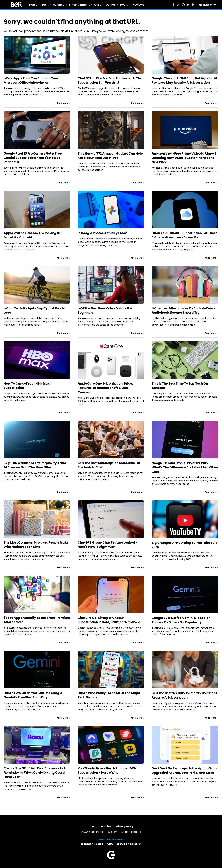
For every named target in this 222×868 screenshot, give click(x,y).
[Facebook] (173, 5)
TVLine (110, 844)
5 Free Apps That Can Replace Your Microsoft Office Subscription (31, 80)
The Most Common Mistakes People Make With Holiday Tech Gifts (36, 545)
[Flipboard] (188, 5)
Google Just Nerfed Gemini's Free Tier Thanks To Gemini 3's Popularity (181, 620)
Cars (98, 5)
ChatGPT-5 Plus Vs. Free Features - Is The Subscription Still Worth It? (110, 80)
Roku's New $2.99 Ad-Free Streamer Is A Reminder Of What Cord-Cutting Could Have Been (35, 773)
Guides (111, 5)
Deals (124, 5)
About (93, 826)
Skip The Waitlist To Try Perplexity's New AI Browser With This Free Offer (35, 465)
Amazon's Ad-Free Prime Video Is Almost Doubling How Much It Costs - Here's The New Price (184, 158)
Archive (106, 826)
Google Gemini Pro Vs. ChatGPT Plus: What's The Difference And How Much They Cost (185, 467)
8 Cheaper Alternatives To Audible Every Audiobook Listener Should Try (183, 310)
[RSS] (193, 5)
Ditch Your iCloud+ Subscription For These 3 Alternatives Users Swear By (185, 235)
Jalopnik (99, 844)
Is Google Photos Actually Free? (102, 233)
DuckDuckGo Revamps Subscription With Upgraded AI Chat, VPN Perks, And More (184, 771)
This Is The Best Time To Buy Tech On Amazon (180, 386)
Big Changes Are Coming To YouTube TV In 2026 (185, 545)
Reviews (139, 5)
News (33, 5)
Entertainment (79, 5)
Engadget (86, 844)
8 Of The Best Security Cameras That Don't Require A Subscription (185, 695)
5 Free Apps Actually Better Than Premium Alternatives (37, 620)
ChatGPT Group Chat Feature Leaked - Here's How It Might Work (108, 545)
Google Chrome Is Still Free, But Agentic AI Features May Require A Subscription (184, 80)
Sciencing (122, 844)
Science (59, 5)
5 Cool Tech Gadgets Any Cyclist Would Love (35, 310)
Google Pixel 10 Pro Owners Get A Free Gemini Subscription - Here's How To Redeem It (33, 158)
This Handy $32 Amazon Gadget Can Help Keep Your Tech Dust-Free (110, 156)
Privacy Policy (124, 826)
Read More (62, 103)
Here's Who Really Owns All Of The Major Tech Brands (109, 695)
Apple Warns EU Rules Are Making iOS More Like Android (33, 235)
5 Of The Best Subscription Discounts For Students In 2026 (109, 465)
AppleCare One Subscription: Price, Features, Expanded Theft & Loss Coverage (105, 388)
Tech (45, 5)
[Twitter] (178, 5)
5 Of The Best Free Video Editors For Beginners (105, 310)
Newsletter (208, 5)
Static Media (96, 832)
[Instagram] (183, 5)
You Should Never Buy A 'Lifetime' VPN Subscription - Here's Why (107, 770)
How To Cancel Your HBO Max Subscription (27, 386)
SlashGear (136, 844)
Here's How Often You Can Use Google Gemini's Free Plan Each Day (33, 695)
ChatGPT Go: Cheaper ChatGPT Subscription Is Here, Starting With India (109, 620)
